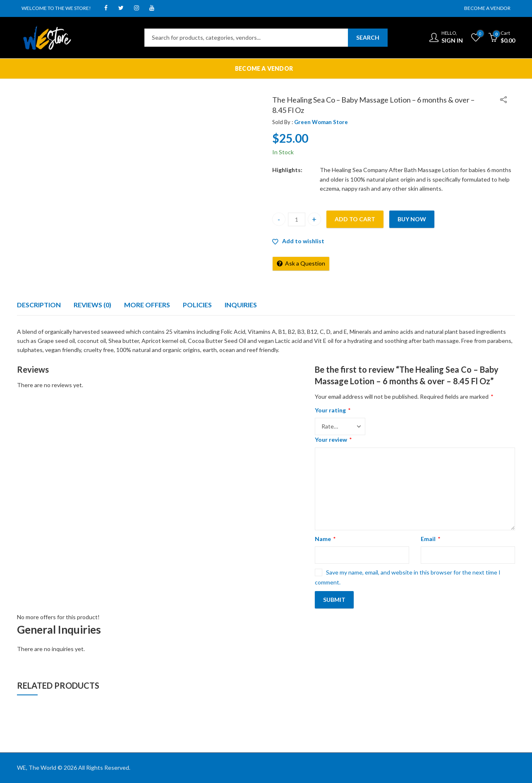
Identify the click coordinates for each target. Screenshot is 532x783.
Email (431, 539)
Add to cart (355, 219)
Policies (197, 305)
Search (368, 37)
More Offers (147, 305)
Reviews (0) (92, 305)
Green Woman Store (321, 122)
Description (39, 305)
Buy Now (412, 219)
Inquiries (241, 305)
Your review (333, 440)
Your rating (333, 410)
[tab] (39, 305)
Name (325, 539)
